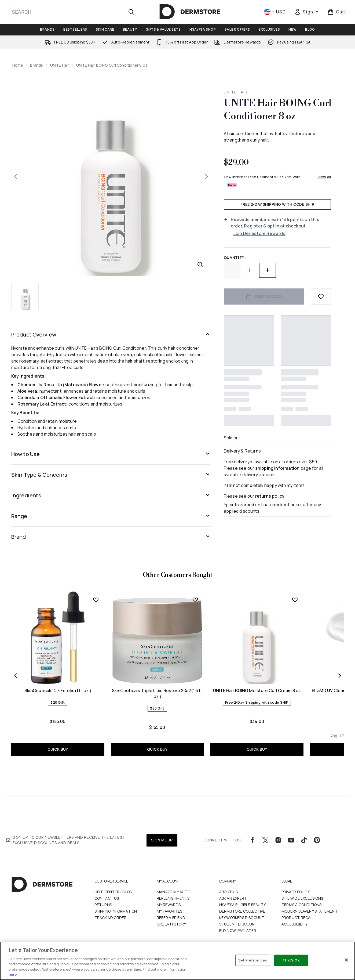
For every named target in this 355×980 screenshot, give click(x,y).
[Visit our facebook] (252, 840)
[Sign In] (306, 12)
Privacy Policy (296, 892)
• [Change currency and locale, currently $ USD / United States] (275, 12)
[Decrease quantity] (232, 270)
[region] (177, 961)
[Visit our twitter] (265, 840)
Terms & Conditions (302, 905)
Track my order (111, 918)
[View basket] (337, 12)
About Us (229, 892)
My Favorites (169, 911)
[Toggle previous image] (16, 176)
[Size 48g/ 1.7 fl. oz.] (342, 736)
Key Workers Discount (242, 918)
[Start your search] (73, 12)
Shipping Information (116, 911)
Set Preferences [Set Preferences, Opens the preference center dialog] (253, 960)
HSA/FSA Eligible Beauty (243, 905)
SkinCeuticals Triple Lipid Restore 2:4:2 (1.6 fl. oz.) (157, 693)
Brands (36, 65)
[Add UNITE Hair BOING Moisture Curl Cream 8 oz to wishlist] (295, 600)
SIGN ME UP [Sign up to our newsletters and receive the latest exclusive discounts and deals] (162, 840)
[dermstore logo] (190, 12)
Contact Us (107, 898)
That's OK (291, 960)
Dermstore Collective (242, 911)
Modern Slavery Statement (310, 911)
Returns (103, 905)
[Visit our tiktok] (304, 840)
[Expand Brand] (111, 537)
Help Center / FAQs (113, 892)
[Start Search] (131, 12)
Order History (171, 924)
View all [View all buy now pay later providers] (324, 177)
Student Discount (238, 924)
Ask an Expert (233, 898)
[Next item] (340, 676)
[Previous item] (16, 676)
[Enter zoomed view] (200, 265)
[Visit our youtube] (291, 840)
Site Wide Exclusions (302, 898)
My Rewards (169, 905)
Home (18, 65)
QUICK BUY (58, 749)
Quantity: (235, 257)
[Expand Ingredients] (111, 496)
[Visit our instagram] (278, 840)
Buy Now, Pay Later (238, 930)
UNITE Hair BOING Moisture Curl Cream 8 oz (257, 690)
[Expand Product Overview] (111, 335)
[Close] (346, 960)
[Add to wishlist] (321, 296)
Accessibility (295, 924)
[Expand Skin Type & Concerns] (111, 475)
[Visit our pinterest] (317, 840)
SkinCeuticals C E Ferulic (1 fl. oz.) (58, 690)
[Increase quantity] (268, 270)
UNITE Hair (60, 65)
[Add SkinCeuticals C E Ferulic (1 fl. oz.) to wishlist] (96, 600)
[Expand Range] (111, 516)
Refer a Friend (171, 918)
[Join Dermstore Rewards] (282, 233)
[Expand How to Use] (111, 454)
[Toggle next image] (207, 176)
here (13, 974)
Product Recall (298, 918)
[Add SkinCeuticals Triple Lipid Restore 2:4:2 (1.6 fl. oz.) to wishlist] (195, 600)
